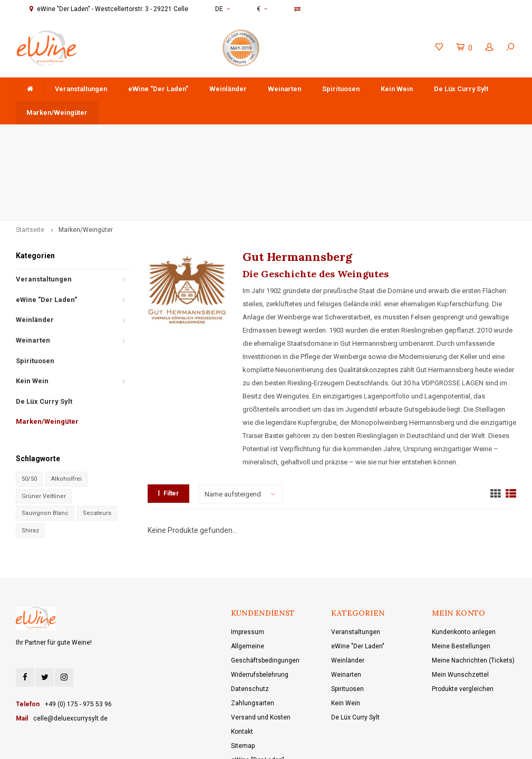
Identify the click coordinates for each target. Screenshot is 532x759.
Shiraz (30, 463)
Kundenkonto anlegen (464, 564)
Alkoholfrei (66, 411)
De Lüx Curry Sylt (461, 89)
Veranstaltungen (81, 89)
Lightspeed (247, 743)
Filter (168, 426)
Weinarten (284, 89)
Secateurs (97, 446)
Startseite (30, 162)
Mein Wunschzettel (460, 607)
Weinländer (228, 89)
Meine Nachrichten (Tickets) (473, 592)
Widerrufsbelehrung (260, 607)
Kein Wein (397, 89)
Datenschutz (250, 621)
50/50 (29, 411)
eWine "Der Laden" (158, 89)
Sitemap (243, 678)
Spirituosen (341, 89)
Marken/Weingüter (57, 113)
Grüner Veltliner (44, 428)
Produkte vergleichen (463, 621)
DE (223, 9)
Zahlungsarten (253, 635)
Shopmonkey (317, 743)
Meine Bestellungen (461, 578)
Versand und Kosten (261, 649)
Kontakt (242, 664)
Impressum (248, 564)
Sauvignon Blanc (45, 446)
